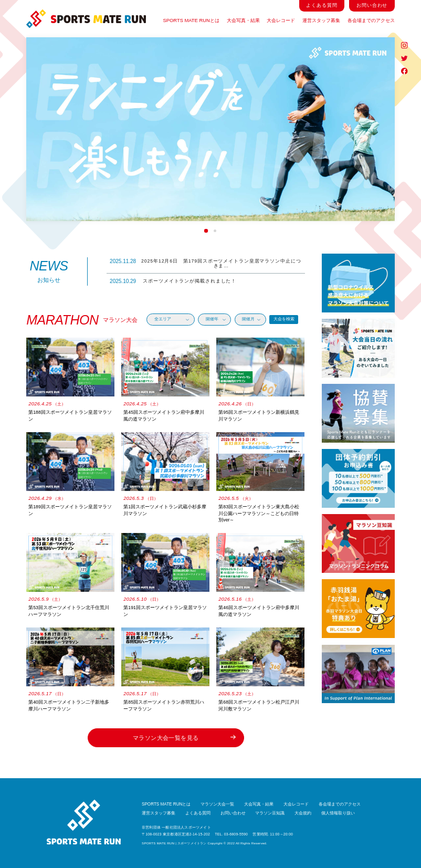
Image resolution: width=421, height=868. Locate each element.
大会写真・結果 (243, 20)
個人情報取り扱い (338, 813)
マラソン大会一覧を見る (184, 738)
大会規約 (303, 813)
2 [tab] (215, 231)
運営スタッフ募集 (321, 20)
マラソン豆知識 (270, 813)
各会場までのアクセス (371, 20)
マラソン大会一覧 (217, 804)
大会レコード (281, 20)
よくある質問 (322, 5)
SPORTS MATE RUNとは (191, 20)
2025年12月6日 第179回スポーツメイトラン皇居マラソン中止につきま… (205, 263)
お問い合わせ (372, 5)
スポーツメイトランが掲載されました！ (173, 281)
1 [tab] (206, 231)
